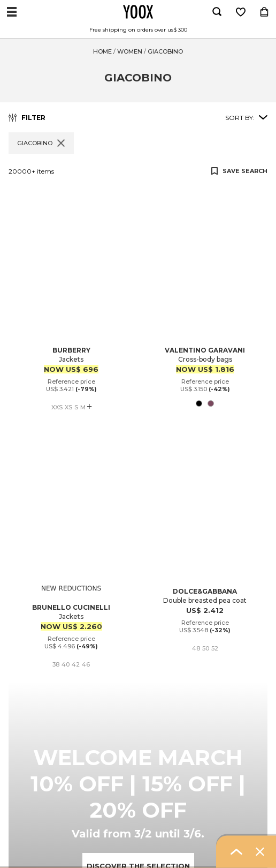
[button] (138, 192)
